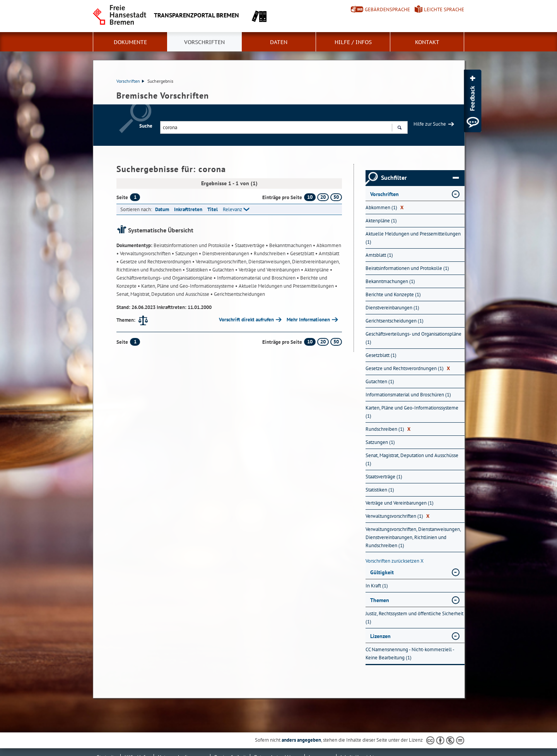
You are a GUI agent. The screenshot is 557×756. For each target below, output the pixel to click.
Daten (279, 42)
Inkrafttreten (188, 209)
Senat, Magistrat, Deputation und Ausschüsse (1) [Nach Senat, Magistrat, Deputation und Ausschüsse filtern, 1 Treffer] (412, 459)
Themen (380, 600)
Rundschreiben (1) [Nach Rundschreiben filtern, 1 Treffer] (388, 429)
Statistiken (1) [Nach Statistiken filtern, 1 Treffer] (380, 490)
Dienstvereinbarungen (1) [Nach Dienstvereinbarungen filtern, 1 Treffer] (392, 308)
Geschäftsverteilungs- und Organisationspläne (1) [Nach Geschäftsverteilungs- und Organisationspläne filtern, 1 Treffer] (413, 338)
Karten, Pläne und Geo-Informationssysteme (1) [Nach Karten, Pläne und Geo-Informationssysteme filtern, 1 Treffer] (412, 412)
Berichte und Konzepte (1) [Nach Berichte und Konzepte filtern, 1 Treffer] (393, 294)
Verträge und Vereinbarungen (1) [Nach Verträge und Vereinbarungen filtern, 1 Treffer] (400, 503)
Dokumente (130, 42)
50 (336, 197)
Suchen (399, 128)
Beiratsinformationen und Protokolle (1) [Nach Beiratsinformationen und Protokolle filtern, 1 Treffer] (407, 268)
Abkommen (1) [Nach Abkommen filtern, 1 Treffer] (384, 207)
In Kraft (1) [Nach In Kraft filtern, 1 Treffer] (377, 586)
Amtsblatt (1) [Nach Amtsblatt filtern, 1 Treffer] (379, 255)
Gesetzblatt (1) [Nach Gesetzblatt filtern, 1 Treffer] (381, 355)
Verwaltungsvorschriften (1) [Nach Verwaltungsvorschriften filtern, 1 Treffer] (397, 516)
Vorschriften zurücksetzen (395, 561)
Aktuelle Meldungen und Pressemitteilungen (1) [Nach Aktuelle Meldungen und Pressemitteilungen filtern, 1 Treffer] (413, 238)
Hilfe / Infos (353, 42)
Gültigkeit (382, 572)
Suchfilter (420, 178)
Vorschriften (204, 42)
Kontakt (427, 42)
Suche (146, 126)
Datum (162, 209)
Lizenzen (380, 636)
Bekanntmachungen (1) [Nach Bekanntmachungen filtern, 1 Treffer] (390, 281)
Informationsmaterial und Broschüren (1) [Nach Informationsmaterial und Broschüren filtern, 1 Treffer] (408, 395)
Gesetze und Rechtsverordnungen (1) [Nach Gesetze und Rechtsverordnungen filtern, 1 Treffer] (408, 368)
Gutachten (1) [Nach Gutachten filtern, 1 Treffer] (380, 381)
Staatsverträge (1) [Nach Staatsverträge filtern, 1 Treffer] (384, 477)
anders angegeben (301, 740)
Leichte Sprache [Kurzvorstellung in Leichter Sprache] (444, 9)
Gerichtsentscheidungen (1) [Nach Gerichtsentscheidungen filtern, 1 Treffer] (395, 321)
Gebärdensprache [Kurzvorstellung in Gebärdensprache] (387, 9)
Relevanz (232, 209)
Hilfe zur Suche (430, 124)
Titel (213, 209)
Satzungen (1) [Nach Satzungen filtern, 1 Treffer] (380, 442)
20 (323, 197)
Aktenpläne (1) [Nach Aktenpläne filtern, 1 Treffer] (381, 221)
